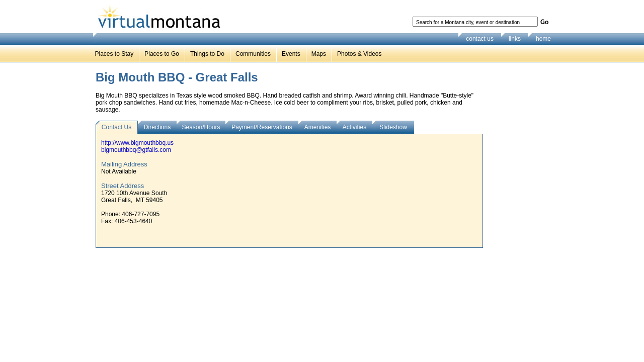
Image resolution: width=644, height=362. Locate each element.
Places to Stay (114, 54)
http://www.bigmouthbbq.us (137, 143)
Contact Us (116, 127)
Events (291, 54)
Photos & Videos (359, 54)
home (543, 39)
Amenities (318, 127)
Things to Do (207, 54)
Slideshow (393, 127)
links (515, 39)
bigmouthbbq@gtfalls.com (136, 150)
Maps (319, 54)
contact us (480, 39)
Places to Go (162, 54)
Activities (354, 127)
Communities (253, 54)
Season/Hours (201, 127)
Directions (157, 127)
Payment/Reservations (262, 127)
